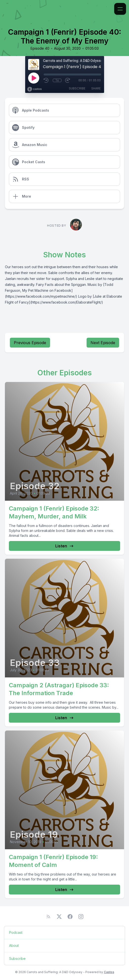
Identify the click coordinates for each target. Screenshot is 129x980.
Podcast (16, 932)
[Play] (34, 78)
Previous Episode (30, 343)
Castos (109, 972)
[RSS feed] (48, 917)
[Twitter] (59, 917)
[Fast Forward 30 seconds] (68, 80)
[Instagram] (81, 917)
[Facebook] (70, 917)
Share (96, 88)
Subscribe (77, 88)
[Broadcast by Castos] (34, 89)
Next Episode (103, 343)
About (14, 945)
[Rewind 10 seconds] (46, 80)
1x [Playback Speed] (57, 80)
